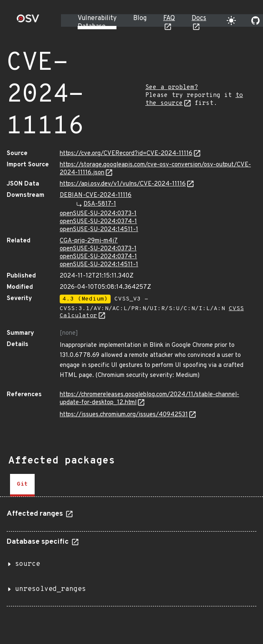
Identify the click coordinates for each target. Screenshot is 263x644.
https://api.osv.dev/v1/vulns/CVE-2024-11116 (123, 184)
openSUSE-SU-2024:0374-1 (98, 222)
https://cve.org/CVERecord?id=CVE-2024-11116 (126, 154)
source (28, 564)
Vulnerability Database (97, 23)
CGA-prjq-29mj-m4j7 (89, 241)
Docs (199, 18)
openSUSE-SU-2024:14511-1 (99, 230)
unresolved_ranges (51, 589)
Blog (140, 18)
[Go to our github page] (255, 20)
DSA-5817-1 (100, 204)
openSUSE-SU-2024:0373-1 (98, 214)
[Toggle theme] (231, 20)
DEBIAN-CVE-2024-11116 (96, 195)
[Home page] (28, 21)
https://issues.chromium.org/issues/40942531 (124, 415)
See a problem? (172, 88)
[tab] (22, 485)
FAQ (169, 18)
